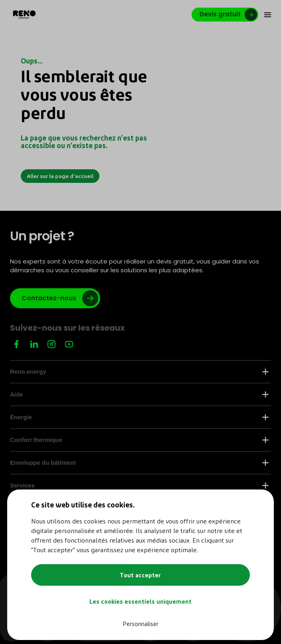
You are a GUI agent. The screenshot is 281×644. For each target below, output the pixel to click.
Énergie (139, 417)
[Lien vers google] (55, 298)
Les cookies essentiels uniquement (140, 601)
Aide (139, 394)
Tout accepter (140, 575)
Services (139, 485)
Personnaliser (140, 624)
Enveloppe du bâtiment (139, 463)
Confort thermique (139, 440)
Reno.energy (139, 372)
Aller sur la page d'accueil (60, 176)
